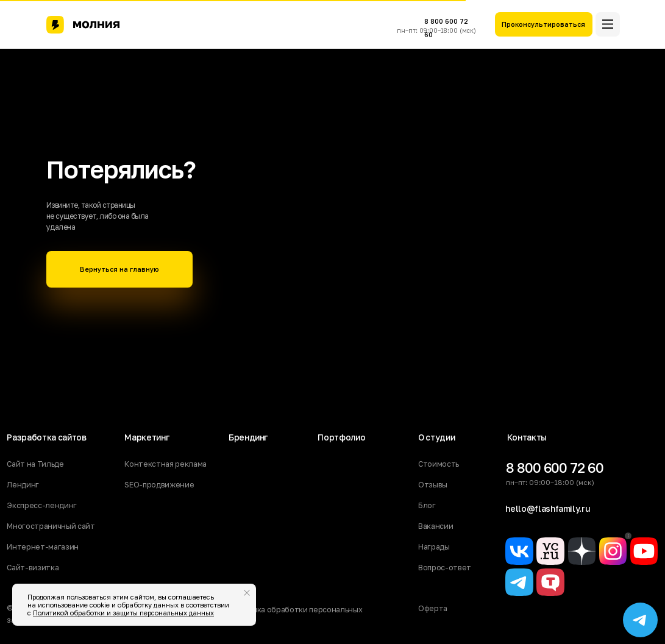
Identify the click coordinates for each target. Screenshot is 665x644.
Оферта (433, 608)
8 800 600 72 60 (554, 468)
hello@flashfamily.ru (547, 509)
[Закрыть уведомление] (247, 593)
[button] (544, 24)
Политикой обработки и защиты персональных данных (123, 613)
